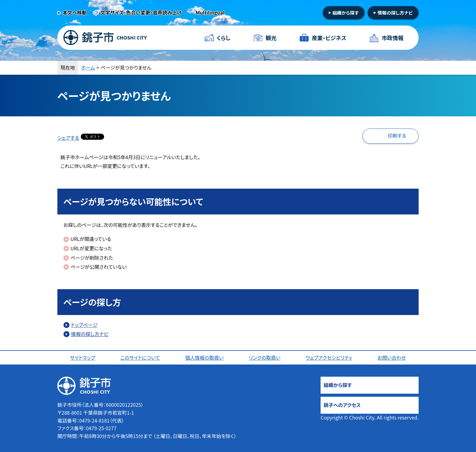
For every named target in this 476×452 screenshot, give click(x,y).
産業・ (329, 38)
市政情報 (393, 38)
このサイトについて (140, 358)
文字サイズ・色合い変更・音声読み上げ (141, 12)
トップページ (84, 325)
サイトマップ (82, 358)
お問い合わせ (392, 358)
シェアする (68, 138)
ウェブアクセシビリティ (329, 358)
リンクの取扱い (265, 358)
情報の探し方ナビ (395, 13)
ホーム (88, 67)
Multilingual (210, 12)
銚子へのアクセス (342, 405)
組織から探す (346, 13)
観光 (271, 38)
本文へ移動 (75, 12)
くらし (224, 38)
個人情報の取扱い (204, 358)
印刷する (397, 135)
